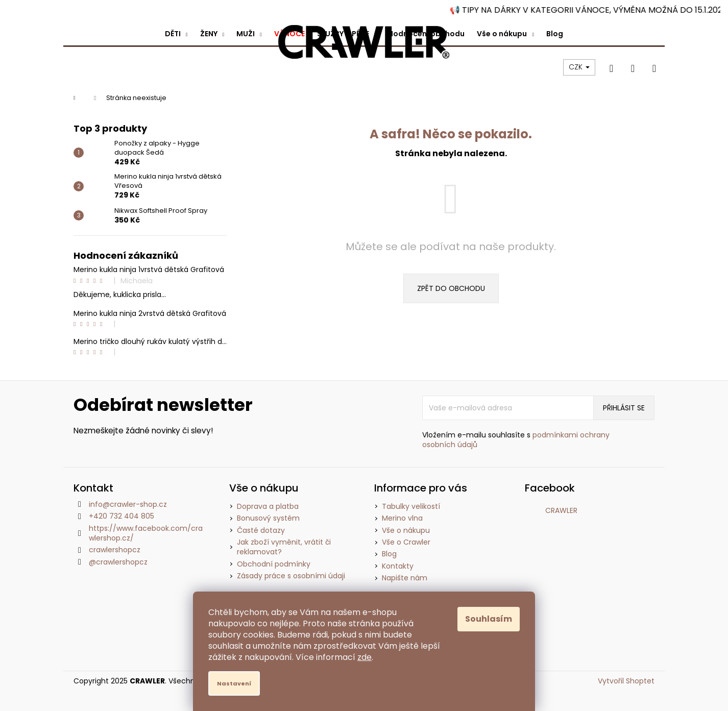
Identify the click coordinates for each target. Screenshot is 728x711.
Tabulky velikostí (411, 506)
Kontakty (398, 566)
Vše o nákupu (406, 530)
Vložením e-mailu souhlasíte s (516, 440)
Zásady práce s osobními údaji (291, 576)
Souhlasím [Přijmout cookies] (489, 619)
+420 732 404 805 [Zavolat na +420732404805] (122, 516)
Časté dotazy (261, 531)
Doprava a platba (268, 507)
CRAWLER (561, 510)
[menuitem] (176, 34)
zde (365, 657)
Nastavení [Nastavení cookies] (234, 683)
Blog (389, 554)
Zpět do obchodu (451, 288)
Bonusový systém (268, 518)
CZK (579, 67)
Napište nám (405, 578)
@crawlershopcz (118, 562)
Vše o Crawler (406, 542)
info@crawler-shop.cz (128, 504)
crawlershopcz (115, 550)
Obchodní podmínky (274, 564)
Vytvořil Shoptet (626, 681)
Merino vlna (402, 518)
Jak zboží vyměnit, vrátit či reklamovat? (284, 547)
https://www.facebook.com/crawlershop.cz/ (146, 533)
